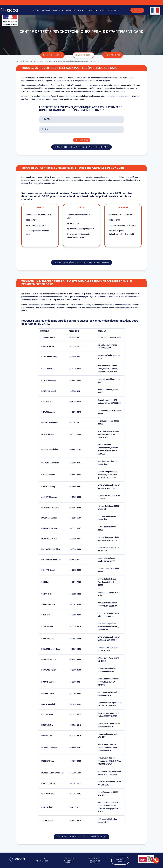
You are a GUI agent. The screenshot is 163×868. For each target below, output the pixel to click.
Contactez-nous (120, 860)
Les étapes (91, 10)
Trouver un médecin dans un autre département (81, 837)
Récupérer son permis (52, 10)
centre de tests (83, 55)
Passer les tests (74, 10)
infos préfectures (52, 55)
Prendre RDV (137, 10)
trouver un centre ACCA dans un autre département (81, 147)
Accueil (36, 10)
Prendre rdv (82, 140)
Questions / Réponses (110, 10)
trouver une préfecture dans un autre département (82, 263)
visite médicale (113, 55)
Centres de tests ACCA (39, 61)
